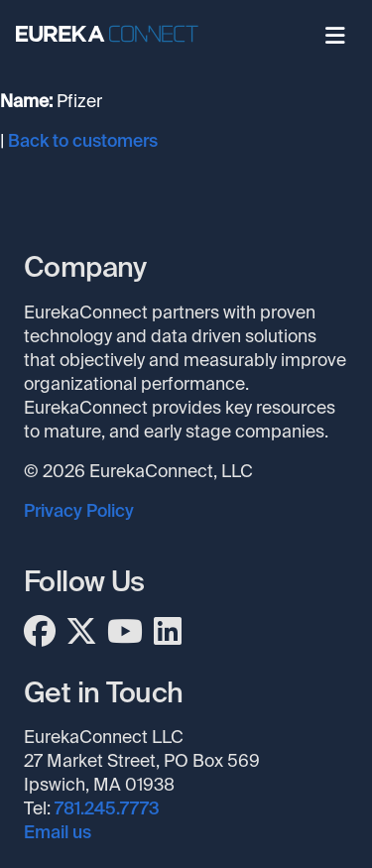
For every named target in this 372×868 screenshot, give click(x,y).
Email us (58, 832)
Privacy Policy (79, 511)
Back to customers (83, 141)
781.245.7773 (107, 808)
